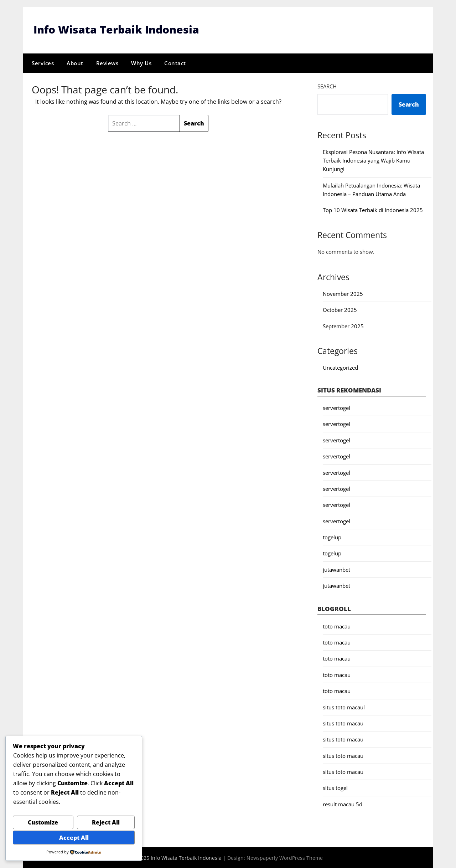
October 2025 (340, 310)
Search (327, 86)
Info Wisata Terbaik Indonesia (116, 29)
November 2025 (343, 294)
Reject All (106, 822)
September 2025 (343, 326)
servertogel (336, 408)
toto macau (337, 626)
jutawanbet (336, 570)
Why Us (141, 63)
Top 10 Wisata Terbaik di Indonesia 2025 (373, 210)
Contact (175, 63)
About (75, 63)
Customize (43, 822)
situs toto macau (343, 723)
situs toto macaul (344, 707)
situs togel (335, 788)
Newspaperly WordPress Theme (285, 857)
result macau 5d (343, 804)
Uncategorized (340, 367)
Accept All (74, 838)
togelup (332, 537)
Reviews (107, 63)
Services (43, 63)
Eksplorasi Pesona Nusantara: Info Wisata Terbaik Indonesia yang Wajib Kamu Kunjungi (373, 160)
